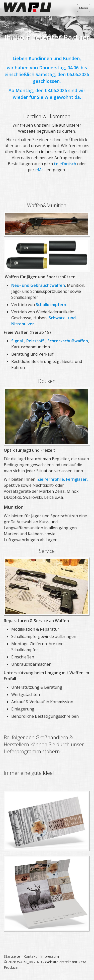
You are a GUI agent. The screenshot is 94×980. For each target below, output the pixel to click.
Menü (84, 8)
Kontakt (30, 956)
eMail (41, 170)
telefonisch (66, 164)
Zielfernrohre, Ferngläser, (63, 479)
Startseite (12, 956)
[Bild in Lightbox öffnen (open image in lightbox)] (46, 586)
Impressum (50, 956)
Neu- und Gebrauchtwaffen (38, 285)
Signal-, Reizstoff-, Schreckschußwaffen (50, 341)
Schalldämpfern (51, 305)
